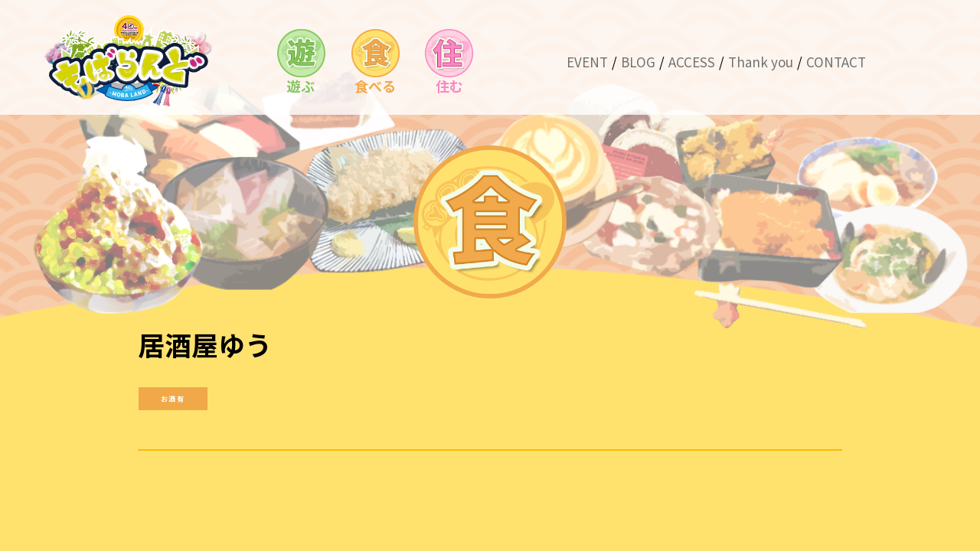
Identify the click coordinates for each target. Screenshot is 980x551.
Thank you (761, 62)
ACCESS (692, 62)
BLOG (638, 62)
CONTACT (836, 62)
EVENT (587, 62)
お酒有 (172, 398)
